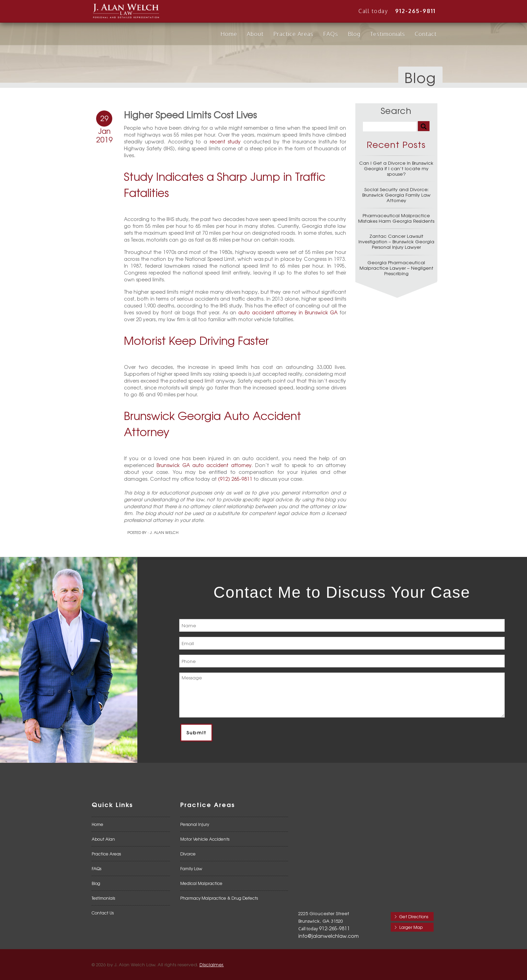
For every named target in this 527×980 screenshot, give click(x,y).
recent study (225, 141)
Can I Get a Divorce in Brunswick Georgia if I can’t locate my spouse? (396, 168)
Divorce (188, 854)
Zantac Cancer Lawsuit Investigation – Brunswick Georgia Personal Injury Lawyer (396, 241)
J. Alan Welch (164, 532)
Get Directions (414, 917)
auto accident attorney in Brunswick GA (288, 312)
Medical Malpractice (201, 883)
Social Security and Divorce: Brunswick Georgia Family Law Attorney (396, 195)
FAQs (331, 34)
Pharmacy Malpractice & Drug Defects (219, 898)
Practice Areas (293, 34)
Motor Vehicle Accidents (205, 839)
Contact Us (103, 913)
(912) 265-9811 (235, 479)
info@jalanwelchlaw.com (329, 936)
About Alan (103, 839)
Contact (426, 34)
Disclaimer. (212, 964)
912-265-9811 (415, 11)
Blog (354, 34)
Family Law (191, 868)
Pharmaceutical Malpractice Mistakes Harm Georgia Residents (396, 218)
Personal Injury (195, 824)
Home (229, 34)
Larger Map (411, 927)
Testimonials (388, 34)
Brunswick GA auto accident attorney (204, 465)
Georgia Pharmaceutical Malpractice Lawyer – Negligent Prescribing (396, 268)
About (255, 34)
